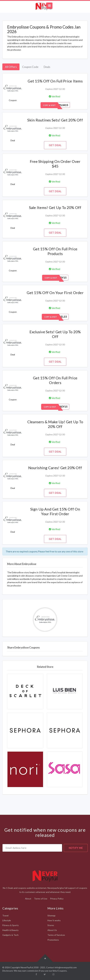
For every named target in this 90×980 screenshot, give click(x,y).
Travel (5, 915)
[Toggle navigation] (49, 6)
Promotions (53, 940)
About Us (52, 930)
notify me (76, 848)
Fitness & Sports (11, 925)
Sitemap (51, 915)
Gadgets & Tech (10, 935)
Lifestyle (7, 920)
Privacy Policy (57, 899)
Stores (51, 925)
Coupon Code (30, 67)
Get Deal (55, 145)
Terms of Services (56, 935)
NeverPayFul (27, 967)
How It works (54, 920)
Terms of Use (41, 899)
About (28, 899)
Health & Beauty (10, 930)
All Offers (11, 67)
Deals (47, 67)
